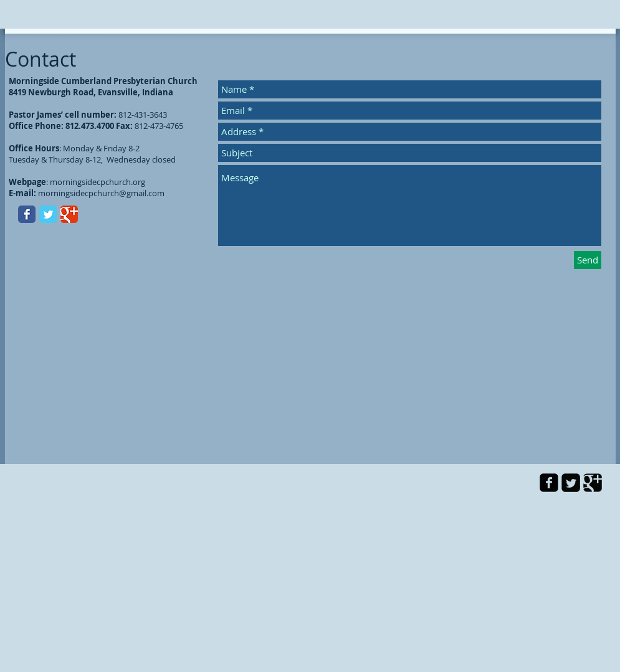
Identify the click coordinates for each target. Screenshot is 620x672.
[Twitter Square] (571, 483)
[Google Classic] (69, 214)
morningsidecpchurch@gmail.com (101, 193)
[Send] (588, 260)
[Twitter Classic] (48, 214)
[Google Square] (593, 483)
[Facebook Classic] (27, 214)
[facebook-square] (549, 483)
